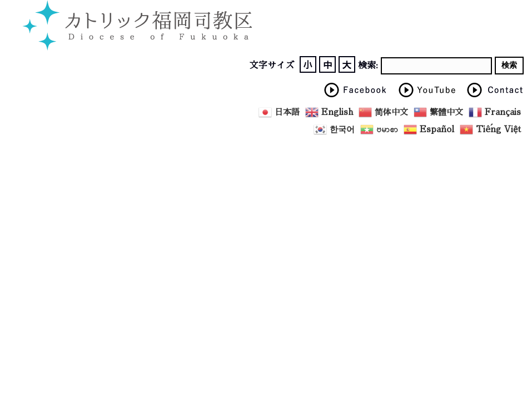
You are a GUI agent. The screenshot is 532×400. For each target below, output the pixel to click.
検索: (368, 66)
